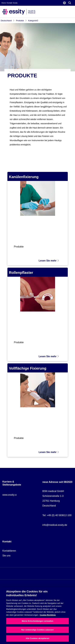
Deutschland (8, 21)
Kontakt (9, 3)
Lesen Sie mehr (49, 261)
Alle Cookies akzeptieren (37, 638)
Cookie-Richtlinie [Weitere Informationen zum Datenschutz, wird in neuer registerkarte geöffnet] (48, 615)
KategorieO (33, 21)
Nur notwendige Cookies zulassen (37, 630)
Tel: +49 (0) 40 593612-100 (57, 515)
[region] (37, 615)
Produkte (21, 21)
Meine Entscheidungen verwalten (37, 621)
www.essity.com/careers (15, 495)
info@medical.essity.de (55, 525)
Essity (15, 3)
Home (4, 3)
